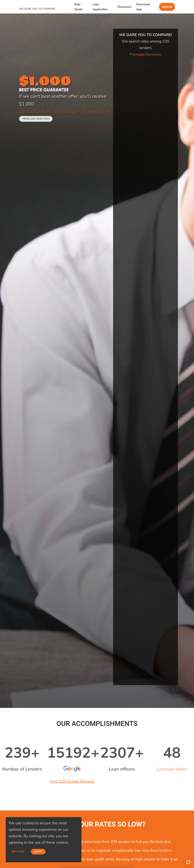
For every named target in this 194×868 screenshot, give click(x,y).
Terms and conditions (36, 119)
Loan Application (100, 7)
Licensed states (172, 769)
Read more (18, 852)
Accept (38, 852)
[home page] (46, 4)
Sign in (167, 7)
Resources (124, 7)
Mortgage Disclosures (147, 54)
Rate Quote (78, 7)
